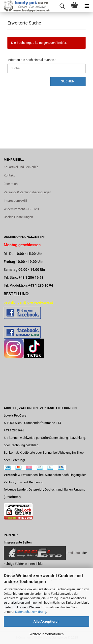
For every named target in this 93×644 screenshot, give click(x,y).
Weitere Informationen (47, 634)
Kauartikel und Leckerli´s (21, 167)
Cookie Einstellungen (18, 217)
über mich (11, 184)
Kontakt (9, 175)
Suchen (68, 81)
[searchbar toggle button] (62, 6)
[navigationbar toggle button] (87, 6)
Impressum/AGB (15, 201)
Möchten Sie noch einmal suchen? (31, 60)
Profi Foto (73, 553)
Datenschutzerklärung (31, 612)
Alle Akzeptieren (46, 621)
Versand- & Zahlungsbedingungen (27, 192)
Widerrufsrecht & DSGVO (21, 209)
